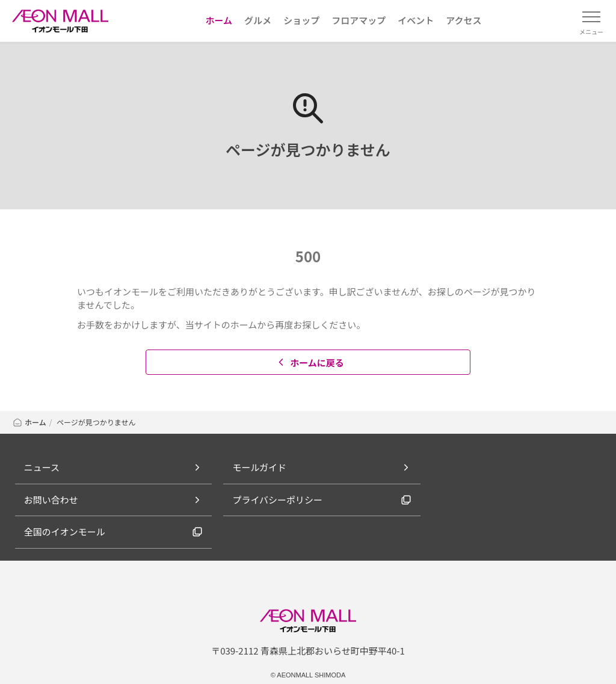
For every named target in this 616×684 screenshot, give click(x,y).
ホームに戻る (310, 362)
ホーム (29, 422)
